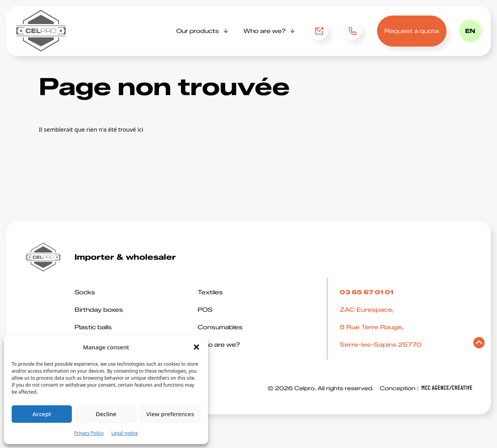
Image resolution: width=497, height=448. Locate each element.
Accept (42, 414)
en (470, 31)
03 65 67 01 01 (352, 31)
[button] (196, 347)
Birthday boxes (99, 310)
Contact (319, 31)
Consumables (220, 327)
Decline (106, 414)
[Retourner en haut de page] (479, 345)
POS (205, 310)
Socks (85, 292)
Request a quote (412, 31)
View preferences (170, 414)
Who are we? (265, 31)
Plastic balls (93, 327)
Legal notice (125, 433)
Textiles (210, 292)
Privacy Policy (89, 433)
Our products (198, 31)
